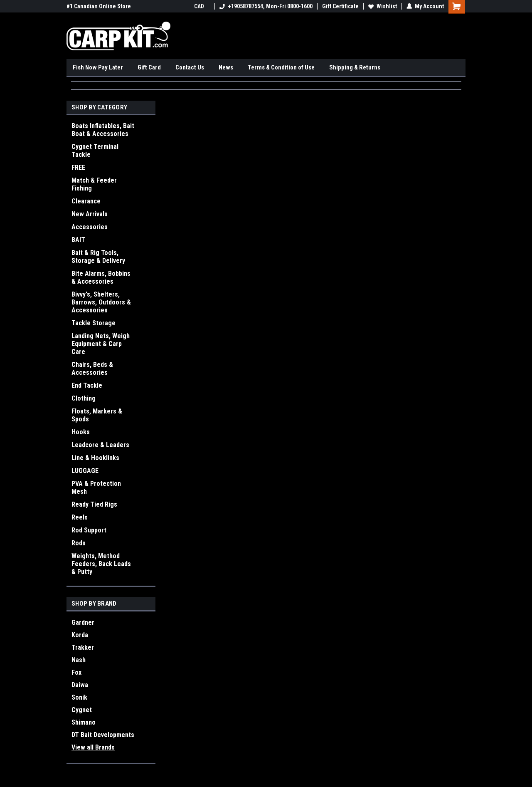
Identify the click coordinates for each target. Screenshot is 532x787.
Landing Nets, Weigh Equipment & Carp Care (101, 344)
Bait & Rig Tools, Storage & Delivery (98, 257)
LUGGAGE (85, 471)
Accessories (90, 227)
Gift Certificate (340, 6)
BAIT (78, 240)
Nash (79, 660)
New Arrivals (90, 214)
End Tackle (87, 385)
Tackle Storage (94, 323)
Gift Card (149, 67)
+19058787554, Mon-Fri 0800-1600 (266, 6)
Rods (79, 543)
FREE (78, 167)
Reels (80, 517)
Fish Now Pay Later (98, 67)
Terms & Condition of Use (281, 67)
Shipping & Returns (355, 67)
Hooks (81, 432)
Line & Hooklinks (95, 458)
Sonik (79, 697)
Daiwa (80, 685)
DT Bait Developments (103, 735)
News (226, 67)
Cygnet (82, 710)
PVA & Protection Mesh (96, 488)
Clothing (84, 398)
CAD (202, 6)
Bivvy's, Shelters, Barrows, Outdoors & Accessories (101, 302)
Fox (76, 672)
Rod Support (89, 530)
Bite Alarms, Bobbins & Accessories (101, 277)
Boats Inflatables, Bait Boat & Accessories (103, 130)
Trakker (83, 647)
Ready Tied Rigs (94, 504)
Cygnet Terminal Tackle (95, 151)
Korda (80, 635)
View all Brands (93, 747)
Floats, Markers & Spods (97, 415)
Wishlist (383, 6)
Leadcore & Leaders (100, 445)
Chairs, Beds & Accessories (92, 369)
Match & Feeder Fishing (94, 184)
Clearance (86, 201)
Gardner (83, 622)
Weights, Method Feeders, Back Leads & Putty (101, 564)
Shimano (84, 722)
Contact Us (190, 67)
